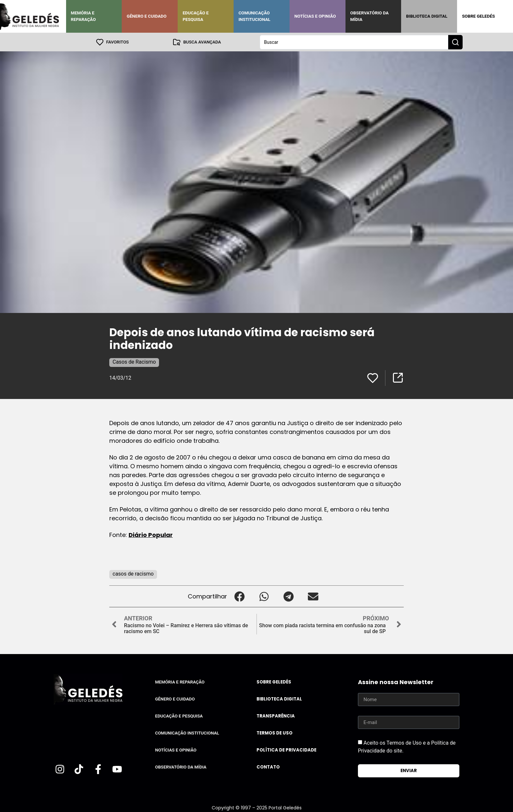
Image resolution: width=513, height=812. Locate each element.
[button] (239, 596)
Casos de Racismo (134, 362)
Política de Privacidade (286, 750)
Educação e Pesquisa (196, 16)
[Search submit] (455, 42)
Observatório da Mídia (370, 16)
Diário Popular (151, 535)
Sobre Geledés (478, 16)
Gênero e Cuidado (147, 16)
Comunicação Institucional (255, 16)
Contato (268, 767)
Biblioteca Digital (427, 16)
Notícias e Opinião (315, 16)
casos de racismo (133, 573)
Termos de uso (274, 733)
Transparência (276, 716)
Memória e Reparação (83, 16)
